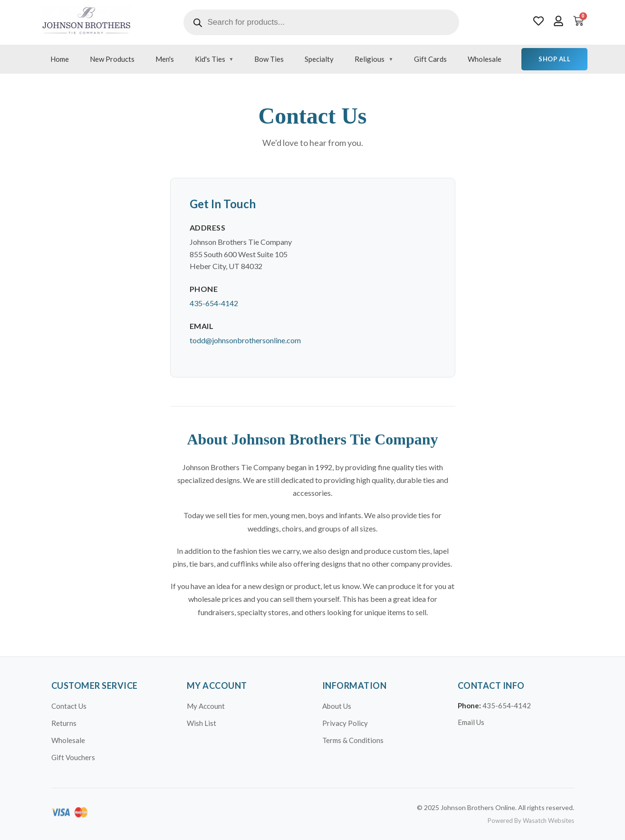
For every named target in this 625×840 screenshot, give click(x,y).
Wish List (202, 723)
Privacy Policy (345, 723)
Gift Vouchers (73, 757)
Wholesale (485, 59)
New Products (112, 59)
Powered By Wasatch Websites (531, 821)
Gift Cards (430, 59)
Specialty (319, 59)
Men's (165, 59)
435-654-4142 (214, 303)
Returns (64, 723)
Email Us (471, 722)
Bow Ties (269, 59)
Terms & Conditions (353, 740)
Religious (370, 59)
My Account (206, 706)
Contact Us (69, 706)
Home (60, 59)
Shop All (554, 59)
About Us (337, 706)
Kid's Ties (210, 59)
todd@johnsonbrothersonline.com (245, 340)
